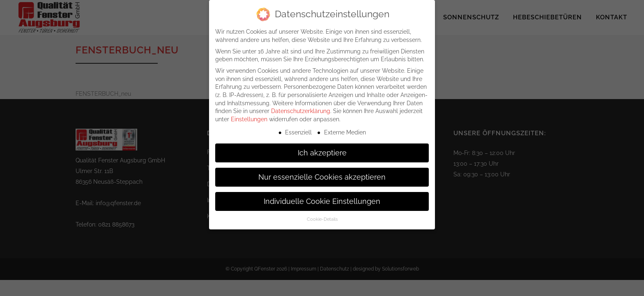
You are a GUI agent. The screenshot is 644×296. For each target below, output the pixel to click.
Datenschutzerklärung (301, 106)
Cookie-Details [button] (322, 215)
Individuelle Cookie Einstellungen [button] (322, 197)
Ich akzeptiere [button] (322, 148)
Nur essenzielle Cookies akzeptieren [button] (322, 172)
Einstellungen (249, 115)
